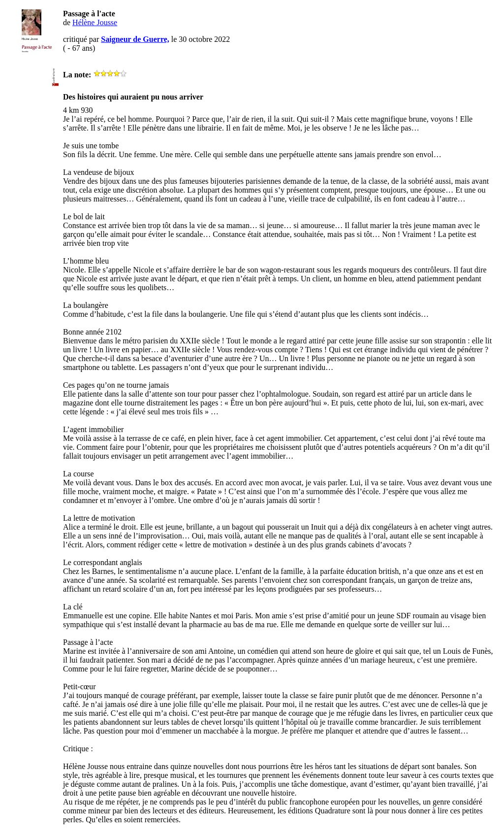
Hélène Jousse (95, 22)
